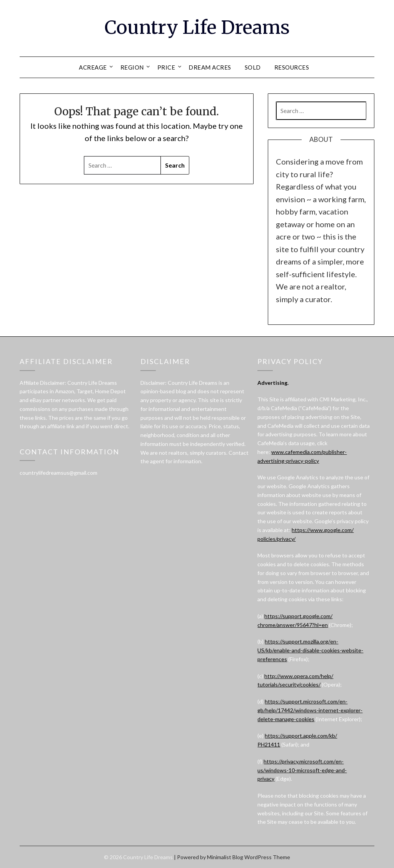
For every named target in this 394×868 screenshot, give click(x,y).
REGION (132, 67)
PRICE (166, 67)
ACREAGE (93, 67)
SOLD (253, 67)
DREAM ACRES (210, 67)
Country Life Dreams (197, 27)
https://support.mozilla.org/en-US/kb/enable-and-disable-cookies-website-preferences (310, 650)
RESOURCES (292, 67)
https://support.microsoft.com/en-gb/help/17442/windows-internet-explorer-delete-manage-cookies (310, 710)
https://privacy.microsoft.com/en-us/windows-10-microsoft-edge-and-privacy (302, 770)
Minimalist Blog (225, 857)
